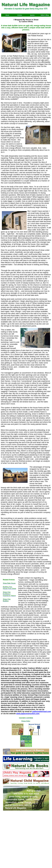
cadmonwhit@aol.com (41, 712)
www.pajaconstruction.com (28, 714)
